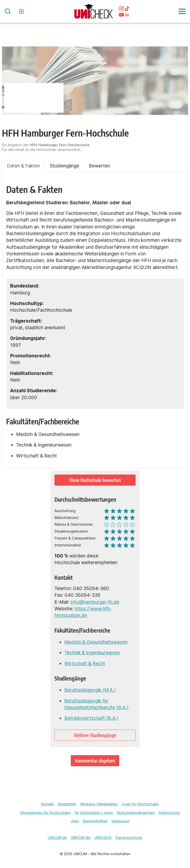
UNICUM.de (57, 837)
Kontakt (48, 804)
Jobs (75, 821)
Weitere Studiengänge (95, 735)
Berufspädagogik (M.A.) (90, 690)
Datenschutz (169, 813)
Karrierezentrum (129, 837)
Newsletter (67, 804)
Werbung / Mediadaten (99, 804)
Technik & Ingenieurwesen (92, 653)
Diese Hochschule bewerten (95, 480)
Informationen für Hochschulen (46, 813)
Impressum (120, 821)
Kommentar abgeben (95, 761)
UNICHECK (103, 837)
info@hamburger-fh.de (95, 602)
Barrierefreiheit (95, 821)
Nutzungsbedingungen (136, 813)
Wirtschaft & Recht (85, 664)
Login (22, 11)
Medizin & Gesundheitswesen (96, 642)
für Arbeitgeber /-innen (94, 813)
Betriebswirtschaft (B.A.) (91, 718)
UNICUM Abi (81, 837)
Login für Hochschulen (140, 804)
